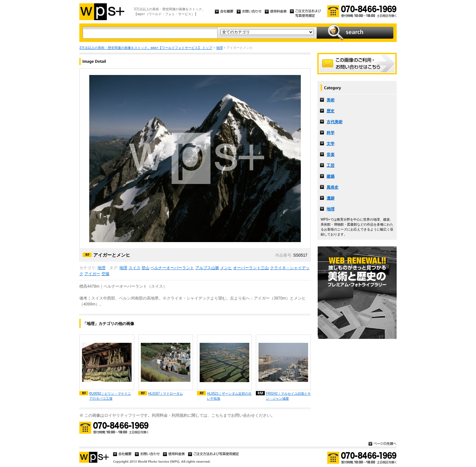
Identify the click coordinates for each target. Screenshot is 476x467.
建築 (331, 176)
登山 (145, 268)
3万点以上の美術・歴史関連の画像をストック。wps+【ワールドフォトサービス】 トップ (146, 48)
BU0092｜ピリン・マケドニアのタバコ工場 (110, 396)
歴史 (331, 111)
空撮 (105, 274)
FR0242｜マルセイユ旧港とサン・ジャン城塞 (288, 396)
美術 (331, 100)
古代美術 (335, 122)
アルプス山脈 (207, 268)
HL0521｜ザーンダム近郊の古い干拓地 (229, 396)
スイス (135, 268)
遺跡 (331, 198)
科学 (331, 133)
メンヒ (226, 268)
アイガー (92, 274)
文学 (331, 144)
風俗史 (333, 187)
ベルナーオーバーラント (172, 268)
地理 (219, 48)
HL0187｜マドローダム (165, 394)
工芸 (331, 165)
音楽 (331, 155)
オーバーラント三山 (251, 268)
